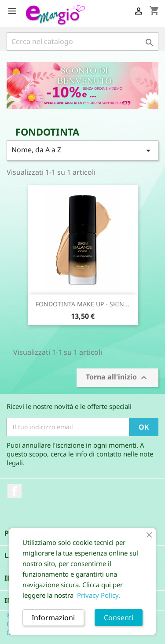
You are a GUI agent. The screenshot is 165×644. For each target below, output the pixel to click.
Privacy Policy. (99, 595)
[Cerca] (82, 41)
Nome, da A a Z (82, 150)
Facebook (15, 491)
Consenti (119, 618)
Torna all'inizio (117, 377)
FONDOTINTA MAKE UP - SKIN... (82, 304)
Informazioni (53, 618)
